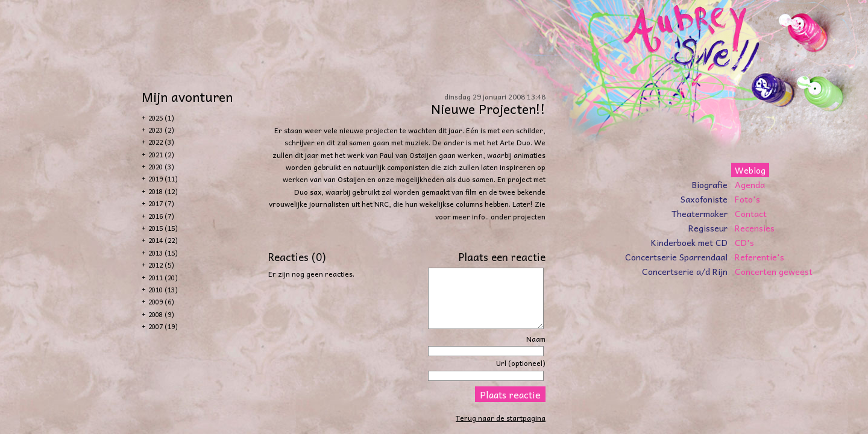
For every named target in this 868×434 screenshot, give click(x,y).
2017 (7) (161, 203)
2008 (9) (161, 314)
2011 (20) (163, 278)
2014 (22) (163, 240)
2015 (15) (163, 228)
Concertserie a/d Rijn (685, 271)
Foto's (747, 199)
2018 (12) (163, 191)
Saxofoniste (704, 199)
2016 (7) (161, 216)
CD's (744, 242)
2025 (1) (161, 118)
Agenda (750, 184)
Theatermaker (700, 213)
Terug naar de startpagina (501, 418)
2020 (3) (161, 167)
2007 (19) (163, 326)
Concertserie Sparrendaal (676, 257)
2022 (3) (161, 142)
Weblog (750, 170)
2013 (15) (163, 253)
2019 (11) (163, 179)
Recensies (755, 228)
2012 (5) (161, 265)
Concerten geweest (774, 271)
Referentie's (759, 257)
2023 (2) (161, 130)
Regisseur (708, 228)
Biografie (710, 184)
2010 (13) (163, 290)
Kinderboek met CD (689, 242)
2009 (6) (161, 302)
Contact (751, 213)
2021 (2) (161, 155)
